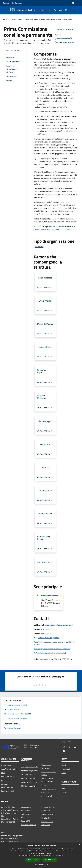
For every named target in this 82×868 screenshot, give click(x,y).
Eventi (64, 792)
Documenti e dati (7, 791)
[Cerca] (78, 10)
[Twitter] (54, 10)
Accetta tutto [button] (33, 860)
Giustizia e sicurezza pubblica (49, 773)
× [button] (80, 845)
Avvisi (64, 773)
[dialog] (41, 855)
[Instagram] (65, 10)
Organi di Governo (8, 765)
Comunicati (66, 769)
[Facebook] (49, 10)
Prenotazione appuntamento (27, 809)
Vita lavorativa (27, 774)
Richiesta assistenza (29, 825)
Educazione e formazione (46, 766)
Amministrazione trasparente (48, 809)
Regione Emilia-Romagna (12, 3)
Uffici (3, 773)
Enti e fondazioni (7, 777)
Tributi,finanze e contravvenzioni (47, 780)
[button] (41, 864)
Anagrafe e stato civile (29, 767)
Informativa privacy (48, 814)
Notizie (64, 765)
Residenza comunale (50, 596)
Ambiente (45, 785)
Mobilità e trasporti (28, 786)
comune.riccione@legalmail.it (48, 638)
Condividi (60, 30)
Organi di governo (32, 19)
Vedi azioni (71, 30)
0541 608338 (46, 633)
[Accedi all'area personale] (73, 3)
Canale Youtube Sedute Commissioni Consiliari (52, 229)
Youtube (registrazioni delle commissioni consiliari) (52, 649)
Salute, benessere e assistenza (49, 791)
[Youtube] (60, 10)
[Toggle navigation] (4, 10)
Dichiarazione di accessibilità (47, 823)
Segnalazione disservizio (26, 816)
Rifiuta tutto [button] (50, 860)
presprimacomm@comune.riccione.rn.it (59, 625)
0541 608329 (46, 629)
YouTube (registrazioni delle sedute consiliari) (50, 653)
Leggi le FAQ (26, 821)
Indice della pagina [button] (13, 51)
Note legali (45, 818)
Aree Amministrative (9, 769)
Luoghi (64, 788)
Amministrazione (16, 19)
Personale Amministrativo (7, 786)
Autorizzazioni (47, 796)
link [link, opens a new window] (62, 855)
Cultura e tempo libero (29, 771)
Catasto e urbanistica (29, 782)
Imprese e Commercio (29, 778)
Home (5, 19)
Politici (4, 780)
